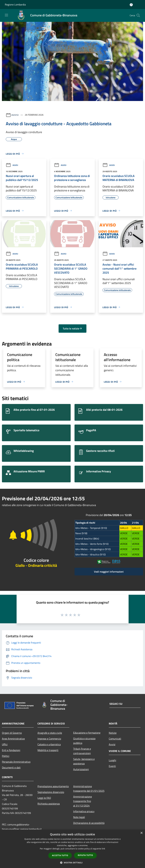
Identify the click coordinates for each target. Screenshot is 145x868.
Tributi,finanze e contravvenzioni (82, 751)
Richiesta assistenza (49, 804)
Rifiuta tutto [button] (85, 855)
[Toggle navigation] (6, 15)
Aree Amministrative (13, 739)
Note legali (79, 817)
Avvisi (15, 115)
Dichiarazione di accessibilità (89, 823)
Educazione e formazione (87, 733)
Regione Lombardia (15, 4)
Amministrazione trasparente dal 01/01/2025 (89, 789)
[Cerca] (138, 15)
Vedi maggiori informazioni (109, 572)
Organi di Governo (12, 733)
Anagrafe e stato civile (50, 733)
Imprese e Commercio (49, 739)
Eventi (112, 766)
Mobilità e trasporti (48, 750)
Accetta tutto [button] (60, 855)
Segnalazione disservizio (51, 792)
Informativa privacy (84, 811)
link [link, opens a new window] (103, 849)
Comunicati (115, 739)
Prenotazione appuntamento (53, 786)
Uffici (5, 744)
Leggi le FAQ (44, 798)
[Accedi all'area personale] (131, 5)
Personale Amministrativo (16, 762)
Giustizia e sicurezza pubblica (84, 741)
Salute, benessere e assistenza (84, 761)
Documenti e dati (11, 767)
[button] (73, 863)
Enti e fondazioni (11, 750)
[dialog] (72, 849)
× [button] (141, 833)
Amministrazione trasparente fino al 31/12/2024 (83, 801)
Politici (6, 756)
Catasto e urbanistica (49, 744)
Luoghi (112, 760)
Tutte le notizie (72, 329)
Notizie (113, 733)
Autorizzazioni (81, 769)
